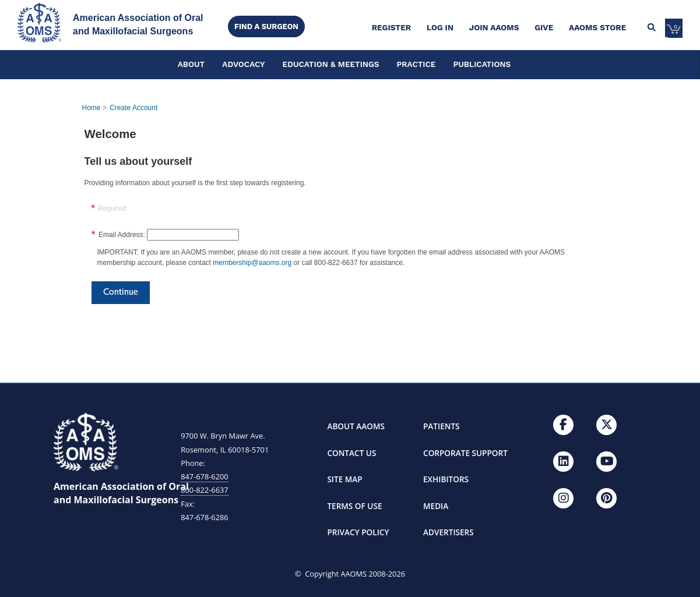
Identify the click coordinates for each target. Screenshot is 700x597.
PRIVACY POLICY (358, 532)
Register (391, 27)
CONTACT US (351, 453)
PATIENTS (442, 426)
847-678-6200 (204, 476)
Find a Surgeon (266, 27)
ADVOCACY (243, 64)
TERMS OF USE (354, 506)
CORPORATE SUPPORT (465, 453)
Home (92, 108)
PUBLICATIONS (482, 64)
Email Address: (122, 235)
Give (544, 27)
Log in (440, 27)
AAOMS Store (597, 27)
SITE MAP (344, 479)
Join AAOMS (494, 27)
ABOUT (191, 64)
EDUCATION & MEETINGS (331, 64)
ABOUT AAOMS (356, 426)
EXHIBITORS (446, 479)
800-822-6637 (204, 490)
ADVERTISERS (449, 532)
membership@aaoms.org (252, 263)
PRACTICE (416, 64)
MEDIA (436, 506)
